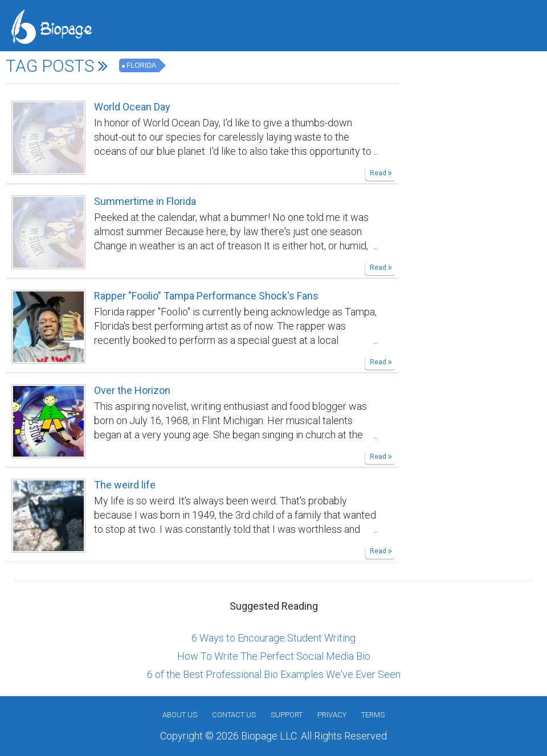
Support (287, 715)
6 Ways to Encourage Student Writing (273, 638)
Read (381, 173)
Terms (373, 715)
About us (180, 715)
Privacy (332, 715)
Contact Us (234, 715)
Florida (141, 65)
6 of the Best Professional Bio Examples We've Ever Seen (274, 674)
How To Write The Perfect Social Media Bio (274, 656)
